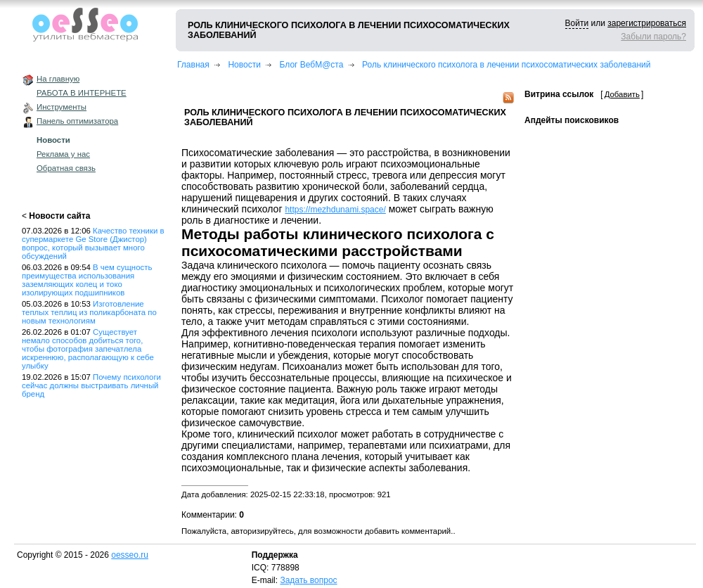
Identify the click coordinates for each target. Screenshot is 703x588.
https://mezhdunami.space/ (335, 210)
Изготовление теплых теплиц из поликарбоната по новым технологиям (89, 312)
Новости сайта (59, 216)
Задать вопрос (308, 580)
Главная (193, 65)
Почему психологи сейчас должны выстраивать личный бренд (91, 385)
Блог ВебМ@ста (312, 65)
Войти (577, 23)
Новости (53, 140)
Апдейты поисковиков (572, 120)
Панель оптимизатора (77, 121)
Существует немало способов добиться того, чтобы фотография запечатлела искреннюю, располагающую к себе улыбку (88, 349)
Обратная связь (66, 168)
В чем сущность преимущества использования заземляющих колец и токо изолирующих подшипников (87, 280)
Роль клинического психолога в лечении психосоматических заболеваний (506, 65)
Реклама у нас (63, 154)
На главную (58, 79)
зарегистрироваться (647, 23)
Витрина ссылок (559, 94)
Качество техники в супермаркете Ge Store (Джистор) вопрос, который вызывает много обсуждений (93, 243)
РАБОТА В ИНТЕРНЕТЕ (82, 93)
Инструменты (62, 107)
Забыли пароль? (653, 37)
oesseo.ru (130, 555)
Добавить (622, 94)
